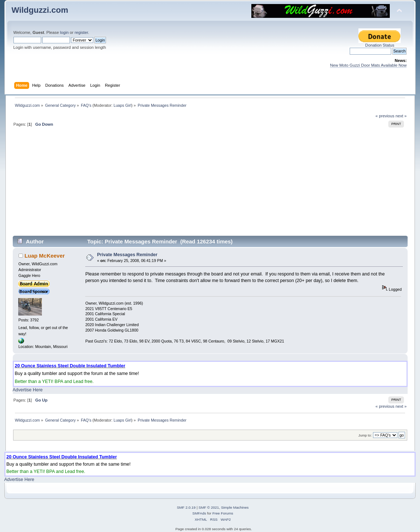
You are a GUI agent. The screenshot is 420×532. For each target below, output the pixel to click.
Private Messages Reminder (127, 255)
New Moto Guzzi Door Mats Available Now (368, 65)
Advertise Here (28, 390)
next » (401, 116)
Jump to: (365, 435)
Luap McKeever (45, 256)
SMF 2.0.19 (186, 507)
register (81, 32)
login (64, 32)
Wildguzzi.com (40, 10)
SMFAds (199, 513)
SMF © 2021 (209, 507)
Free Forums (223, 513)
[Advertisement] (210, 184)
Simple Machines (235, 507)
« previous (385, 116)
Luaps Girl (123, 105)
